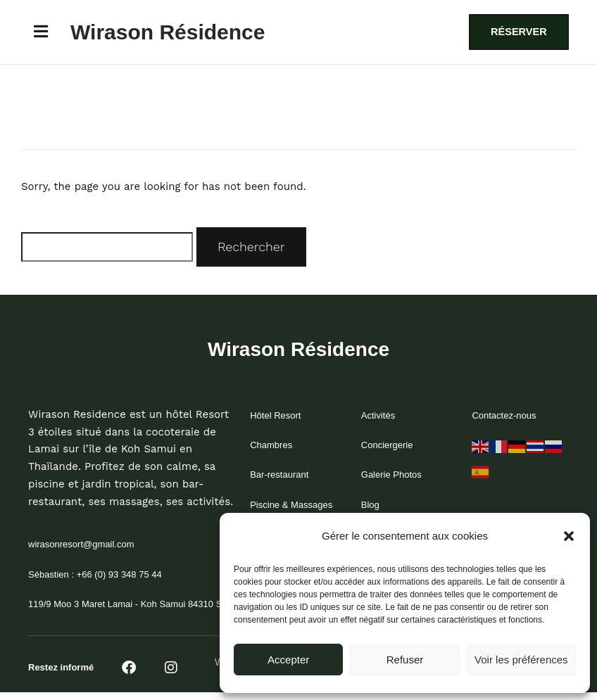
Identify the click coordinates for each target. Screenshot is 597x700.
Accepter (288, 660)
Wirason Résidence (168, 33)
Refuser (405, 660)
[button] (569, 536)
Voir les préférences (521, 660)
